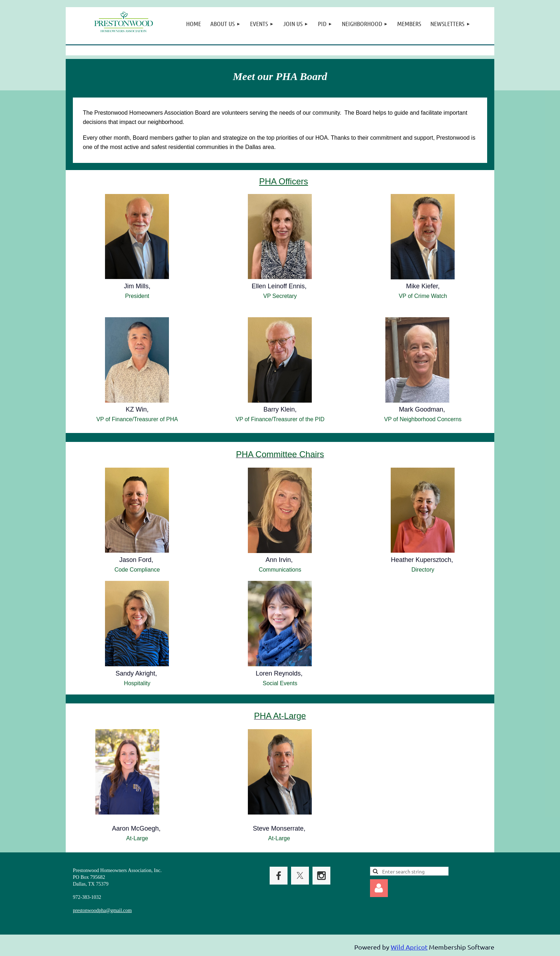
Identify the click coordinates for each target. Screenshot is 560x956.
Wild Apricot (409, 947)
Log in (379, 888)
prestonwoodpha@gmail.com (102, 910)
